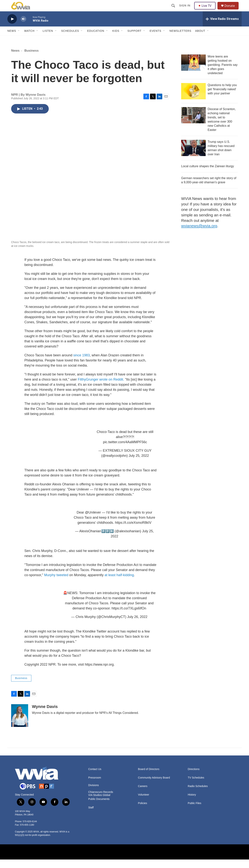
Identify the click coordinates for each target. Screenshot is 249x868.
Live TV (206, 10)
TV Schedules (196, 786)
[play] (12, 28)
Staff (91, 816)
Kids (116, 39)
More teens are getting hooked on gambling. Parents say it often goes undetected (223, 73)
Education (96, 39)
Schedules (70, 39)
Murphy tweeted (56, 584)
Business (32, 59)
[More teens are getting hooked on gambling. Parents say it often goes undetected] (193, 71)
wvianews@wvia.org (199, 234)
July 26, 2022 (137, 625)
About (200, 39)
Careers (143, 795)
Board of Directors (149, 778)
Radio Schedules (198, 795)
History (192, 803)
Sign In (185, 10)
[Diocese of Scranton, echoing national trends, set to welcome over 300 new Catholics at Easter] (193, 124)
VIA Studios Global (99, 804)
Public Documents (99, 808)
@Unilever (93, 521)
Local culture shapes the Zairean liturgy (208, 175)
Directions (194, 778)
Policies (142, 812)
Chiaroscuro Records (101, 801)
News (12, 39)
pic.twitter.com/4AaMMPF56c (125, 451)
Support (134, 39)
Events (155, 39)
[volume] (23, 28)
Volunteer (143, 803)
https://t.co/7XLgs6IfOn (129, 617)
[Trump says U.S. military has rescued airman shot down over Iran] (193, 156)
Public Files (195, 812)
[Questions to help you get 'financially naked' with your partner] (193, 100)
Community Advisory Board (154, 786)
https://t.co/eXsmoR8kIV (133, 531)
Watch (29, 39)
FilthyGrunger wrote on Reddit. (101, 388)
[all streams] (222, 27)
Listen (48, 39)
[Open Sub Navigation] (19, 39)
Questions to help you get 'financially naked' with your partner (222, 98)
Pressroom (95, 786)
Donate (232, 10)
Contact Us (95, 778)
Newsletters (180, 39)
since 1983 (82, 364)
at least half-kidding (119, 584)
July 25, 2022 (139, 464)
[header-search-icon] (174, 10)
